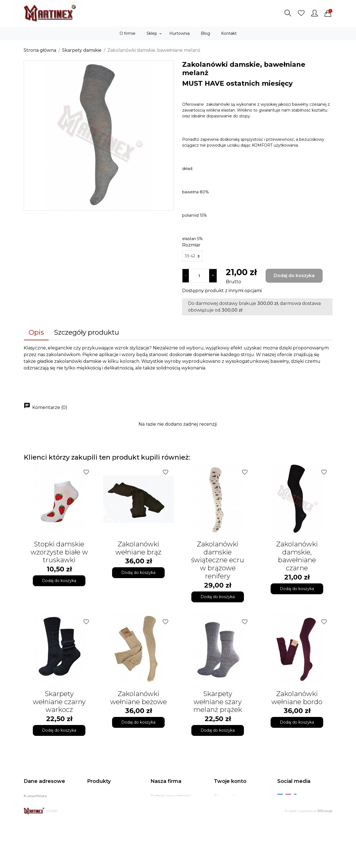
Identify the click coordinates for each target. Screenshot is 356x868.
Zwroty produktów (232, 803)
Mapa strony (163, 838)
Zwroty (157, 824)
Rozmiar (191, 245)
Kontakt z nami (165, 831)
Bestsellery (98, 810)
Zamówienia (226, 810)
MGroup (325, 858)
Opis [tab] (36, 332)
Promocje (97, 796)
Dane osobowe (229, 796)
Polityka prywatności (170, 796)
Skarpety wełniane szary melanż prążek (218, 702)
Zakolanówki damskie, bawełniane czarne (297, 556)
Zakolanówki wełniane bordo (297, 698)
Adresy (221, 824)
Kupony (221, 831)
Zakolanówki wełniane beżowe (139, 698)
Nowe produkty (102, 803)
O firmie (158, 810)
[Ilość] (199, 276)
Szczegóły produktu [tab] (86, 332)
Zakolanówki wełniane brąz (138, 548)
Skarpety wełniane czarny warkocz (59, 702)
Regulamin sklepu (168, 803)
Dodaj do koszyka (294, 276)
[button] (288, 13)
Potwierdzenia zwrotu (235, 817)
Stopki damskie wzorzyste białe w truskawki (59, 552)
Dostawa (159, 817)
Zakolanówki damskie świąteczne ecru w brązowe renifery (218, 560)
